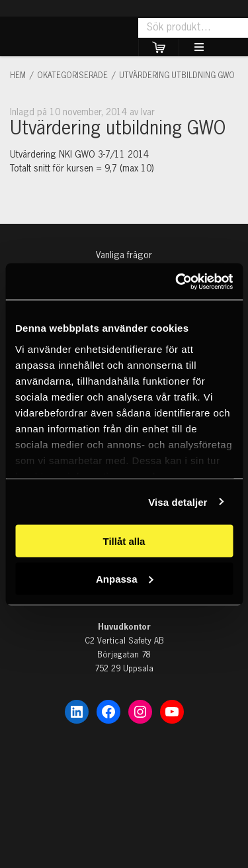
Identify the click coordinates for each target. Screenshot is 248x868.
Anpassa (125, 578)
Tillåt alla (124, 541)
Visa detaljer (178, 502)
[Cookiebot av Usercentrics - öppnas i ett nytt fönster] (177, 281)
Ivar (148, 113)
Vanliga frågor (124, 256)
